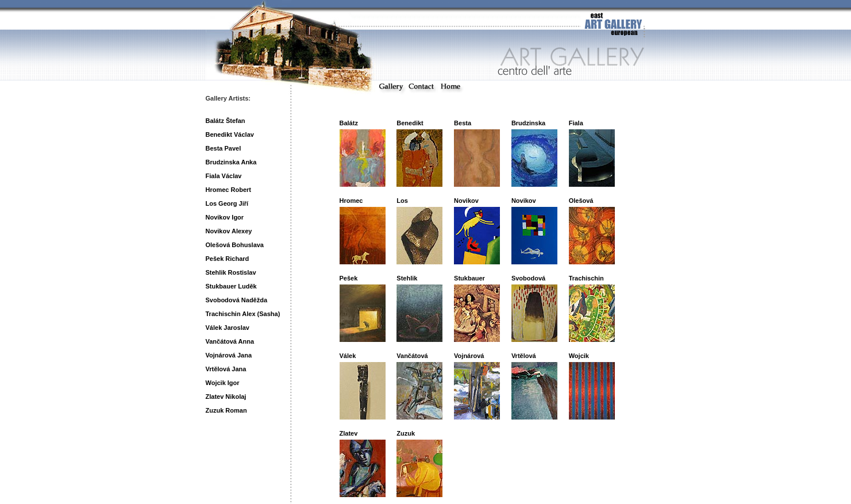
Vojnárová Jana (229, 355)
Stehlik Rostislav (231, 272)
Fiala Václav (224, 176)
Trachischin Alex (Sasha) (243, 314)
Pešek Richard (228, 259)
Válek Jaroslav (228, 328)
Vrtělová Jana (226, 369)
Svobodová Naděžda (237, 300)
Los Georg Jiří (227, 203)
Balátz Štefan (226, 121)
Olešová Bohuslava (235, 245)
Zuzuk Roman (226, 410)
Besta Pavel (224, 148)
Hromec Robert (228, 190)
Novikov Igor (225, 217)
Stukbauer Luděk (231, 286)
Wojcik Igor (223, 383)
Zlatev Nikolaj (226, 397)
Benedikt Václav (230, 134)
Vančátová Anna (230, 341)
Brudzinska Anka (231, 162)
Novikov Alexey (229, 231)
